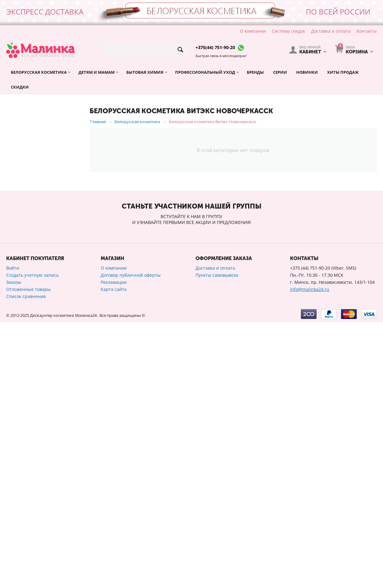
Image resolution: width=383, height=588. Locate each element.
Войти (13, 534)
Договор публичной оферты (131, 541)
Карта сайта (114, 555)
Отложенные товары (28, 555)
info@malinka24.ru (310, 555)
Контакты (367, 31)
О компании (253, 31)
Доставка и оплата (331, 31)
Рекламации (114, 548)
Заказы (14, 548)
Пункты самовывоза (217, 541)
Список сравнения (26, 562)
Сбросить (68, 429)
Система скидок (288, 31)
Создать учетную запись (32, 541)
